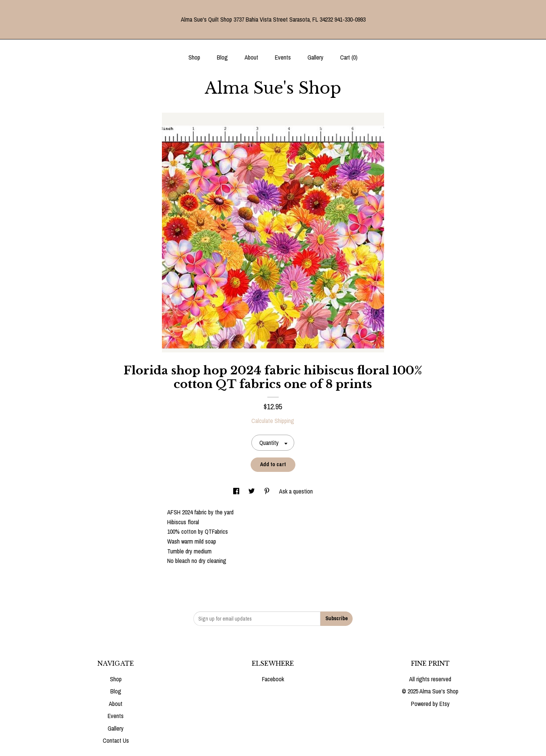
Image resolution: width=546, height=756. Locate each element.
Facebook (273, 679)
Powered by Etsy (430, 704)
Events (283, 57)
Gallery (315, 57)
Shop (194, 57)
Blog (222, 57)
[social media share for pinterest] (268, 491)
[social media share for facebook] (237, 491)
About (251, 57)
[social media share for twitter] (252, 491)
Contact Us (116, 740)
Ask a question (296, 491)
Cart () (349, 57)
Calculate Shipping (273, 421)
